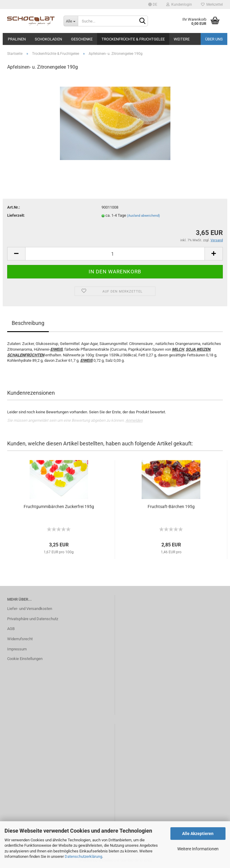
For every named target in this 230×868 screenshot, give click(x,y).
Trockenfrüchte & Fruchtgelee (133, 39)
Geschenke (82, 39)
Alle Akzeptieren (198, 834)
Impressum (17, 649)
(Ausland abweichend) (143, 216)
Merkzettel (212, 4)
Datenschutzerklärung (83, 856)
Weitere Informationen (198, 849)
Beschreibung (28, 323)
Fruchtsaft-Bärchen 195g (171, 507)
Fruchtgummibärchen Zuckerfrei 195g (59, 507)
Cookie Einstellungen (25, 659)
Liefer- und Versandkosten (30, 609)
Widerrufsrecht (20, 639)
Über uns (214, 39)
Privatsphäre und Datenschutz (33, 619)
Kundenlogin (179, 4)
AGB (11, 629)
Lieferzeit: (16, 215)
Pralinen (17, 39)
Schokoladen (48, 39)
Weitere (182, 39)
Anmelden (134, 420)
